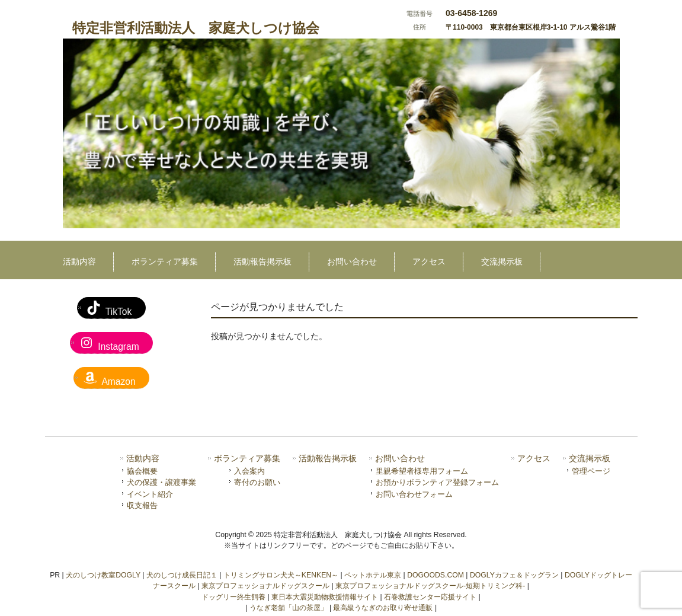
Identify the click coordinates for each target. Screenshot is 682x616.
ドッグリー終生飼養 (233, 597)
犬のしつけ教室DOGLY (103, 575)
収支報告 (142, 505)
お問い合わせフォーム (414, 494)
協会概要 (142, 471)
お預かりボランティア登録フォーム (437, 482)
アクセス (534, 459)
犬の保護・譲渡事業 (161, 482)
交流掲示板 (590, 459)
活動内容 (143, 459)
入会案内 (249, 471)
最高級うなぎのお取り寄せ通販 (383, 608)
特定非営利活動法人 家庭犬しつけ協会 (196, 28)
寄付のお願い (257, 482)
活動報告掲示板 (328, 459)
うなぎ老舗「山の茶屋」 (289, 608)
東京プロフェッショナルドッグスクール (265, 586)
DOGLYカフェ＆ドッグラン (514, 575)
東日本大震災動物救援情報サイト (325, 597)
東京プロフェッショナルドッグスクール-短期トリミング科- (430, 586)
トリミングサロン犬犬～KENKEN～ (281, 575)
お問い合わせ (400, 459)
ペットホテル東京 (373, 575)
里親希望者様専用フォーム (422, 471)
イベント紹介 (150, 494)
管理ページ (591, 471)
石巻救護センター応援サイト (430, 597)
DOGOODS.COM (436, 575)
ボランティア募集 (247, 459)
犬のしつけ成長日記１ (182, 575)
